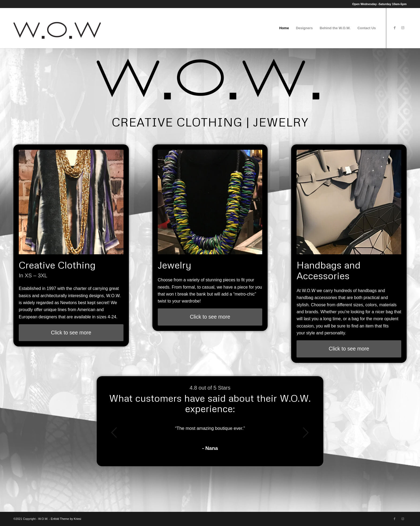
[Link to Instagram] (403, 28)
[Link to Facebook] (395, 28)
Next (306, 432)
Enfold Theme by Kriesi (66, 519)
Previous (114, 432)
